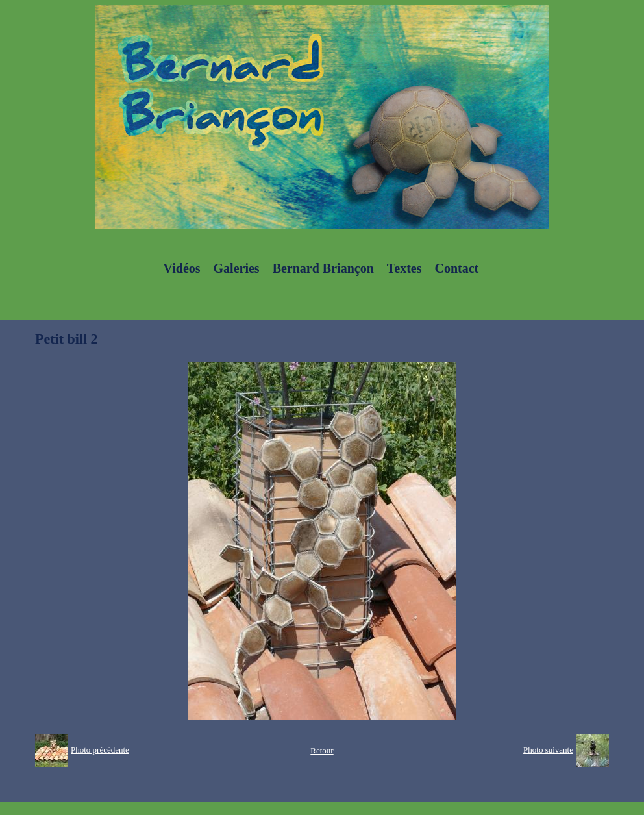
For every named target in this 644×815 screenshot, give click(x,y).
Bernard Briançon (323, 268)
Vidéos (182, 268)
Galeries (237, 268)
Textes (404, 268)
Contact (456, 268)
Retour (322, 750)
